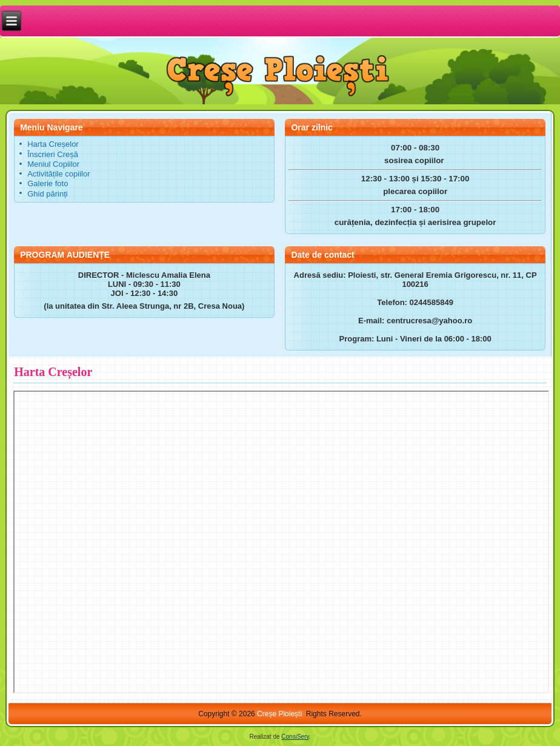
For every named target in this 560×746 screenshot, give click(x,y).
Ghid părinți (47, 194)
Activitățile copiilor (58, 174)
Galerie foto (48, 183)
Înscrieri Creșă (53, 154)
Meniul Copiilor (53, 164)
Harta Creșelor (53, 144)
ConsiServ (295, 737)
